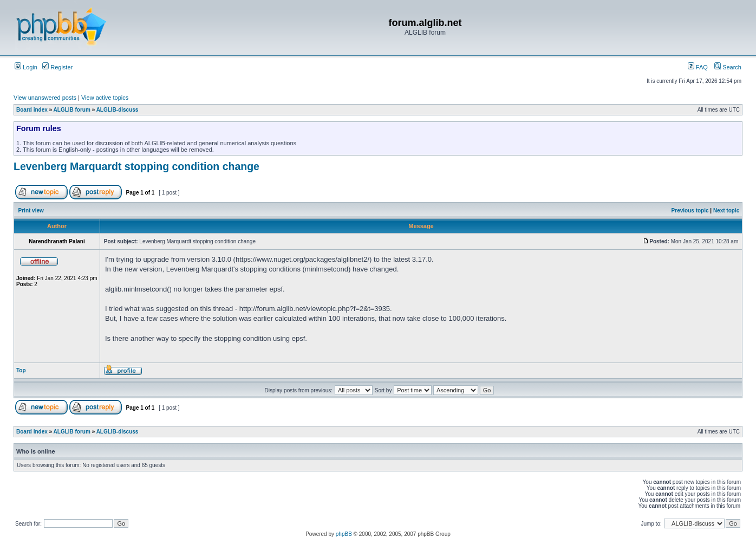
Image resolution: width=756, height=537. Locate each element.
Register (57, 67)
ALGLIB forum (72, 110)
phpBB (344, 534)
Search (728, 67)
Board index (32, 110)
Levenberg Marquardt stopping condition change (136, 166)
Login (26, 67)
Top (21, 370)
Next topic (726, 211)
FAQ (698, 67)
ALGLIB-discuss (118, 110)
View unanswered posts (45, 98)
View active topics (105, 98)
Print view (31, 211)
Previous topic (690, 211)
